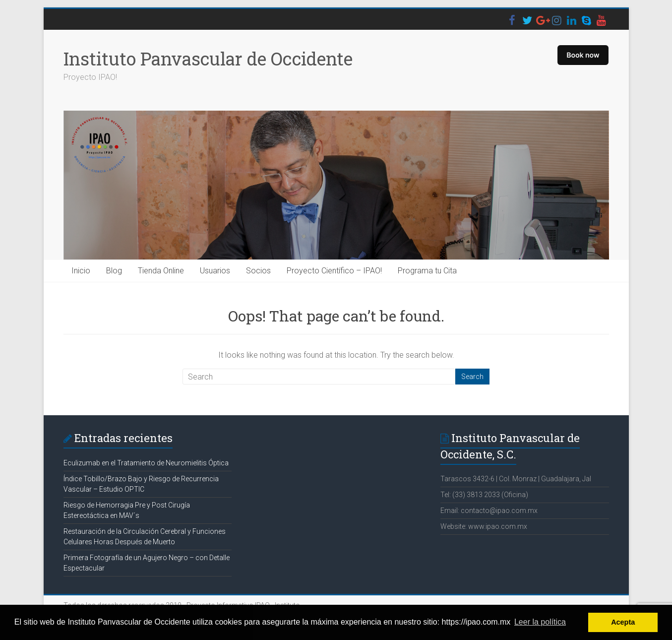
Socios (258, 271)
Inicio (81, 271)
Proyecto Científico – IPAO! (334, 271)
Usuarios (215, 271)
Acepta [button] (623, 622)
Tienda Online (161, 271)
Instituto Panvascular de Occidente (208, 59)
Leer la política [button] (540, 622)
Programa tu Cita (427, 271)
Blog (114, 271)
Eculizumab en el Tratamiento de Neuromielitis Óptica (146, 463)
